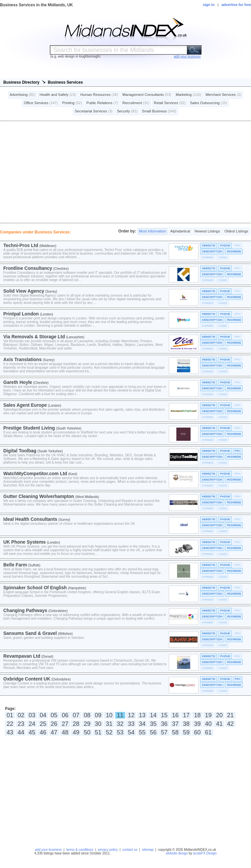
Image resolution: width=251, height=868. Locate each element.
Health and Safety (58, 95)
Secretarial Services (93, 111)
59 (186, 732)
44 (21, 732)
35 (153, 724)
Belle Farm (15, 565)
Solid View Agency (24, 291)
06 (65, 715)
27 (65, 724)
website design (177, 853)
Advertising (23, 95)
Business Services (65, 82)
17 (186, 715)
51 (98, 732)
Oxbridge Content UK (27, 679)
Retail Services (170, 103)
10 (109, 715)
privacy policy (108, 850)
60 (197, 732)
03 (32, 715)
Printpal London (21, 314)
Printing (72, 103)
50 (87, 732)
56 (153, 732)
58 (175, 732)
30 (98, 724)
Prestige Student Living (29, 428)
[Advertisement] (126, 172)
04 (43, 715)
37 (175, 724)
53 (120, 732)
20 (219, 715)
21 (231, 715)
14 (153, 715)
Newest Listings (207, 231)
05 (54, 715)
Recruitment (136, 103)
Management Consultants (147, 95)
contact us (130, 850)
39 (197, 724)
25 (43, 724)
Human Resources (99, 95)
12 (131, 715)
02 (21, 715)
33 (131, 724)
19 (208, 715)
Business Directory (21, 82)
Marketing (188, 95)
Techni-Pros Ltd (21, 245)
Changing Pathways (25, 610)
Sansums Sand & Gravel (30, 633)
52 (109, 732)
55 (142, 732)
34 (142, 724)
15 (164, 715)
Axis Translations (22, 359)
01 (10, 715)
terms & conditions (80, 850)
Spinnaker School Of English (35, 588)
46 (43, 732)
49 (76, 732)
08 (87, 715)
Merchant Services (223, 95)
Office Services (41, 103)
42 (231, 724)
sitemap (148, 850)
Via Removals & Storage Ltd (34, 337)
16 (175, 715)
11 (120, 715)
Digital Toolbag (20, 451)
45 (32, 732)
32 (120, 724)
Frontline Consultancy (28, 268)
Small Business (159, 111)
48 (65, 732)
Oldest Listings (236, 231)
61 (208, 732)
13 (142, 715)
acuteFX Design (205, 853)
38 (186, 724)
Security (127, 111)
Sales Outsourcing (209, 103)
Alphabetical (180, 231)
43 (10, 732)
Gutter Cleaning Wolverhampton (39, 496)
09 (98, 715)
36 (164, 724)
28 (76, 724)
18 (197, 715)
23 (21, 724)
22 (10, 724)
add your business (48, 850)
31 (109, 724)
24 (32, 724)
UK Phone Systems (24, 542)
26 (54, 724)
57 (164, 732)
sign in (209, 5)
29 (87, 724)
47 (54, 732)
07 (76, 715)
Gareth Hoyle (18, 382)
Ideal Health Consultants (30, 519)
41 (219, 724)
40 (208, 724)
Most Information (153, 231)
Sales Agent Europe (25, 405)
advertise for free (236, 5)
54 (131, 732)
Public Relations (102, 103)
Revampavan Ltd (22, 656)
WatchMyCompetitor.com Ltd (35, 474)
